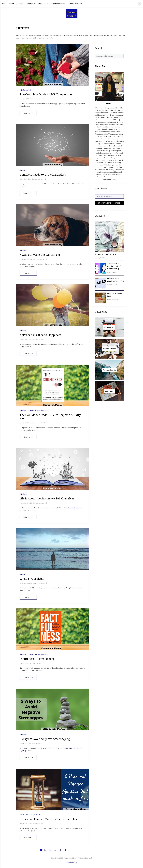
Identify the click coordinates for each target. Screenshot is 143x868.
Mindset (23, 90)
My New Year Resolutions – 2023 (115, 280)
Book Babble (43, 4)
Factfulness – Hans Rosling (37, 659)
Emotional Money (27, 815)
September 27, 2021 (26, 259)
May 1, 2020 (24, 824)
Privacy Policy (72, 862)
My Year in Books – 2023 (105, 254)
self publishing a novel (75, 508)
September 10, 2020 (26, 583)
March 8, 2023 (112, 272)
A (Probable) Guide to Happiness (41, 335)
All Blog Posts (109, 327)
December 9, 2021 (25, 179)
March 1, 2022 (24, 99)
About (11, 4)
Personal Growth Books (37, 411)
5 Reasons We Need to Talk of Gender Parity (114, 266)
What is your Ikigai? (32, 579)
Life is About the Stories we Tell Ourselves (47, 498)
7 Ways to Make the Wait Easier (40, 255)
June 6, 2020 (24, 743)
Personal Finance (58, 4)
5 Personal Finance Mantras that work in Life (49, 819)
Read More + (28, 113)
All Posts (20, 4)
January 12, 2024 (100, 258)
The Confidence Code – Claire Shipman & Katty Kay (50, 417)
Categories (31, 4)
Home (4, 4)
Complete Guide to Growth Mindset (43, 175)
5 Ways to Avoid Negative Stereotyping (45, 739)
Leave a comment (36, 99)
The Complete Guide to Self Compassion (46, 94)
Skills (30, 90)
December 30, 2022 (113, 300)
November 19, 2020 (26, 503)
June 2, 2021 (24, 339)
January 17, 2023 (112, 285)
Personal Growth (75, 4)
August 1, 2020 (24, 663)
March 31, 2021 (25, 423)
